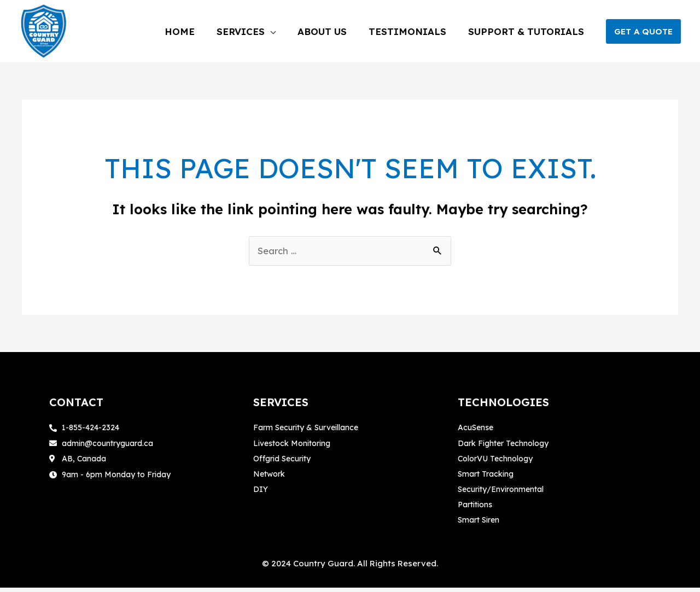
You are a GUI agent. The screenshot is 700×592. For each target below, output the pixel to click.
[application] (308, 31)
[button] (643, 31)
